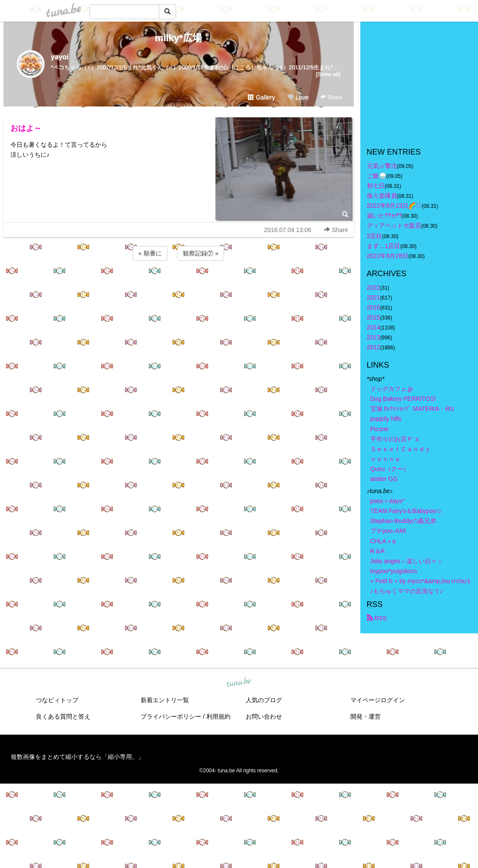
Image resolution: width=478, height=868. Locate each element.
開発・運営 (366, 716)
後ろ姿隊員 (382, 196)
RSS (377, 618)
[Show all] (328, 74)
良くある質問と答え (63, 716)
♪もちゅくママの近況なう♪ (407, 591)
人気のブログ (264, 700)
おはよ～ (26, 128)
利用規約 (218, 716)
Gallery (261, 97)
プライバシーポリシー (171, 716)
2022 (374, 287)
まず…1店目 (384, 246)
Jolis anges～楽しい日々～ (407, 561)
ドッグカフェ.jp (392, 389)
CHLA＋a (383, 541)
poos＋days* (387, 501)
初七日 (376, 186)
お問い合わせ (264, 716)
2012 (374, 347)
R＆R (378, 551)
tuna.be (239, 683)
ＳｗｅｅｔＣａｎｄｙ (401, 449)
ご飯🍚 (377, 176)
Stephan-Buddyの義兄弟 (403, 521)
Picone (380, 429)
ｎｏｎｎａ (385, 459)
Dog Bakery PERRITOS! (403, 399)
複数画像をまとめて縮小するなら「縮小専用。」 (77, 757)
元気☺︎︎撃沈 (382, 166)
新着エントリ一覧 (165, 700)
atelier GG (384, 479)
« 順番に (150, 253)
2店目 (375, 236)
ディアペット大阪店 (394, 226)
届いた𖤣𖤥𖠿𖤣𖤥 (384, 216)
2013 (374, 337)
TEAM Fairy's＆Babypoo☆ (406, 511)
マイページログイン (378, 700)
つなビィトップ (57, 700)
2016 (374, 307)
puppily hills (389, 419)
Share (331, 97)
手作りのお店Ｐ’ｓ (395, 439)
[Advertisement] (179, 286)
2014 (374, 327)
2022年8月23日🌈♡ (395, 206)
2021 (374, 297)
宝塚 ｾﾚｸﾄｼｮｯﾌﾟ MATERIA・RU (412, 409)
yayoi (60, 57)
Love (298, 97)
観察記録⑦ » (201, 253)
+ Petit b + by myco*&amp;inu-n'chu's (420, 581)
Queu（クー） (390, 469)
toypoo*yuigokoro (394, 571)
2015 (374, 317)
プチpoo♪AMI (388, 531)
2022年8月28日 (388, 256)
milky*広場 (178, 38)
